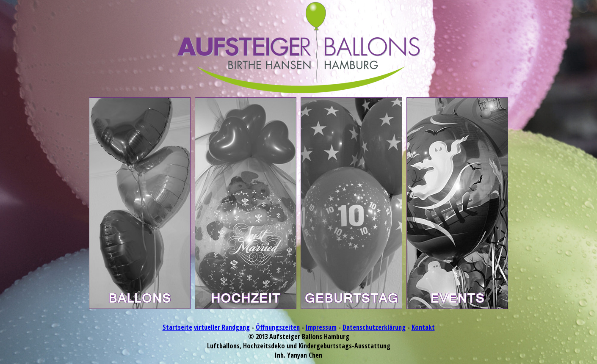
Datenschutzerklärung (374, 327)
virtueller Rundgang (222, 327)
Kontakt (423, 327)
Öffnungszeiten (278, 327)
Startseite (177, 327)
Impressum (321, 327)
